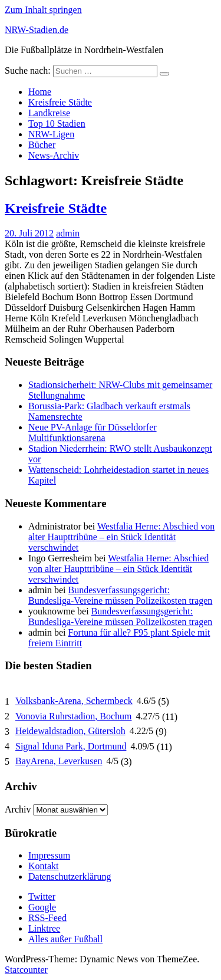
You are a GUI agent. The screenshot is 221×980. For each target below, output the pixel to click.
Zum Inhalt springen (43, 10)
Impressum (49, 855)
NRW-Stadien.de (37, 30)
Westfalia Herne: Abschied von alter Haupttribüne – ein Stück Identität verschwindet (121, 537)
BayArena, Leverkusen (59, 761)
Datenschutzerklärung (70, 877)
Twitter (42, 897)
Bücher (42, 145)
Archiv (18, 809)
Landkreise (49, 113)
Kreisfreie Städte (60, 102)
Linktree (44, 928)
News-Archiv (54, 155)
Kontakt (44, 866)
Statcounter (26, 970)
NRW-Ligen (51, 134)
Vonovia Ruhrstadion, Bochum (73, 716)
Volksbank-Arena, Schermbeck (74, 701)
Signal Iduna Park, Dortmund (71, 746)
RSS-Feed (47, 918)
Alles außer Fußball (65, 939)
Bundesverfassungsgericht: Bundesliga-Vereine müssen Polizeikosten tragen (120, 595)
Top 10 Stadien (57, 124)
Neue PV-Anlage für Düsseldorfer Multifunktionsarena (93, 433)
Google (42, 907)
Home (40, 92)
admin (68, 233)
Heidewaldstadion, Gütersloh (70, 731)
